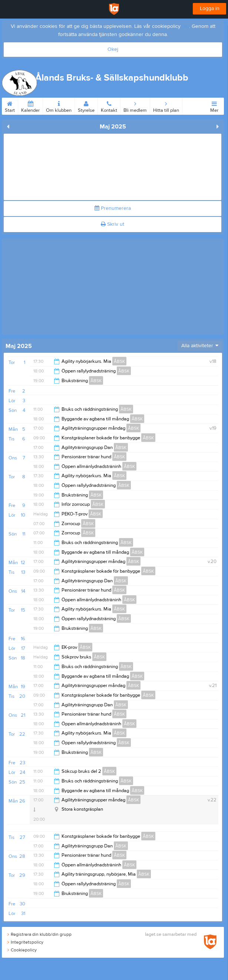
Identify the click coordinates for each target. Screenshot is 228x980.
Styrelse (86, 105)
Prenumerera (113, 208)
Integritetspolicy (25, 942)
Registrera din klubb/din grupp (39, 934)
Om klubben (59, 105)
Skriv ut (113, 224)
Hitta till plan (166, 105)
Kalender (30, 105)
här (186, 26)
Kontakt (109, 105)
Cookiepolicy (22, 950)
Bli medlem (135, 105)
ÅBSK (119, 361)
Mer (214, 105)
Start (10, 105)
